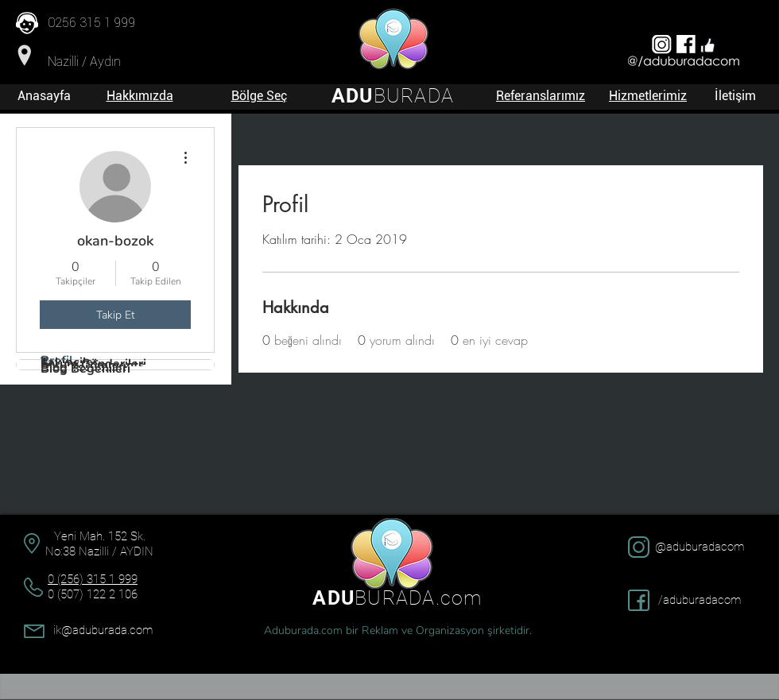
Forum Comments (93, 365)
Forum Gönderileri (93, 364)
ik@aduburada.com (103, 630)
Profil (56, 361)
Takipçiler (69, 362)
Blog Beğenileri (85, 369)
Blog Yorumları (83, 367)
